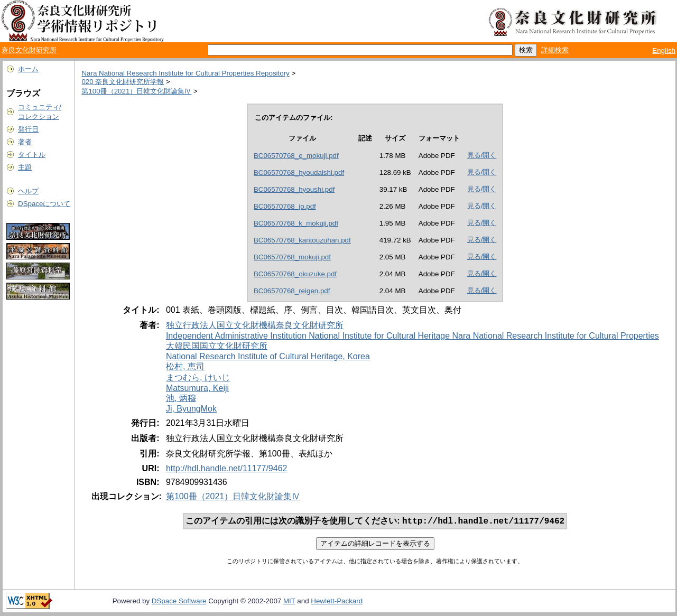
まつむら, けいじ (198, 377)
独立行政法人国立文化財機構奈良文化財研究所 (255, 325)
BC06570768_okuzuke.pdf (295, 274)
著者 (25, 142)
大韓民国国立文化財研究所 (217, 346)
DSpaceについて (44, 204)
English (664, 50)
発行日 (28, 129)
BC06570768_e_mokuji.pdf (296, 156)
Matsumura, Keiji (197, 388)
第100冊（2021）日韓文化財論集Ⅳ (136, 91)
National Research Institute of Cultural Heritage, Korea (268, 356)
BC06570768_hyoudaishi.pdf (299, 172)
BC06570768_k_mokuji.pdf (296, 223)
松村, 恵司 (185, 366)
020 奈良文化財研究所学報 (123, 82)
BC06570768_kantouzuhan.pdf (302, 240)
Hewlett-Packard (337, 602)
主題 (25, 167)
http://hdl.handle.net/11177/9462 (227, 468)
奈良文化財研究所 (29, 50)
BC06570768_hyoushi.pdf (294, 189)
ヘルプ (28, 191)
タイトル (32, 155)
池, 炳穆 (181, 398)
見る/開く (482, 155)
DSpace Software (179, 602)
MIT (289, 602)
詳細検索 (555, 50)
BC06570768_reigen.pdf (292, 291)
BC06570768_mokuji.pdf (292, 257)
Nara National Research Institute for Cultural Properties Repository (185, 73)
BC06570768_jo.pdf (285, 206)
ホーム (28, 69)
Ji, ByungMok (191, 409)
